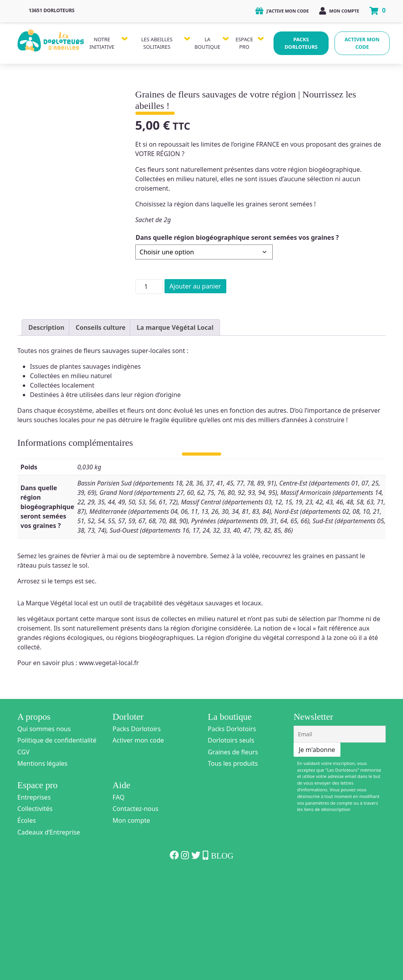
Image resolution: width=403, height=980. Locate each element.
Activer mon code (362, 43)
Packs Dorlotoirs (137, 834)
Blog (222, 961)
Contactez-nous (136, 914)
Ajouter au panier (195, 286)
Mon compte (339, 11)
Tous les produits (233, 869)
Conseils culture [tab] (101, 433)
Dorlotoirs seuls (231, 846)
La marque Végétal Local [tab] (175, 433)
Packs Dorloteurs (301, 43)
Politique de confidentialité (57, 846)
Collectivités (35, 914)
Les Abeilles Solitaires (157, 43)
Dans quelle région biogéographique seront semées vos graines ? (237, 237)
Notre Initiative (102, 43)
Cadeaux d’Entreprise (49, 938)
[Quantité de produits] (149, 287)
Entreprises (34, 903)
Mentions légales (43, 869)
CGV (23, 857)
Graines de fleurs (233, 857)
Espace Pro (244, 43)
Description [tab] (46, 433)
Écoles (27, 926)
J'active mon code (282, 11)
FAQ (118, 903)
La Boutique (207, 43)
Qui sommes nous (44, 834)
